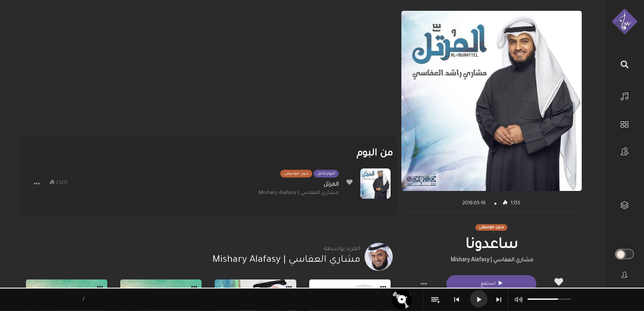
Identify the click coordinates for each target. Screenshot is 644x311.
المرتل (331, 185)
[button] (424, 284)
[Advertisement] (208, 71)
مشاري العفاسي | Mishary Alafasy (492, 260)
